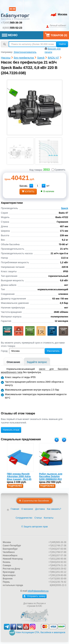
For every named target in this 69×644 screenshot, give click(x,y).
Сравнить (59, 170)
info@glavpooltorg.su (38, 591)
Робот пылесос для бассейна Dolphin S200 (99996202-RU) (51, 476)
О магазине (27, 509)
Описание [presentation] (13, 362)
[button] (44, 186)
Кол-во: (24, 186)
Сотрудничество (24, 518)
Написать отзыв (11, 430)
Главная (15, 509)
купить (28, 191)
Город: (5, 351)
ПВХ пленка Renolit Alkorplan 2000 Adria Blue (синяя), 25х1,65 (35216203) (19, 478)
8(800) (12, 28)
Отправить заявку (34, 596)
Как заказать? (54, 509)
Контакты (49, 518)
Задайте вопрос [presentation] (37, 362)
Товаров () (56, 35)
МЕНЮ (10, 35)
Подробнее (15, 486)
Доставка (40, 509)
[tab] (13, 362)
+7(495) (11, 23)
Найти (62, 44)
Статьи (38, 518)
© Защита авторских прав (34, 527)
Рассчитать (53, 351)
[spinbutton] (37, 186)
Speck (65, 208)
